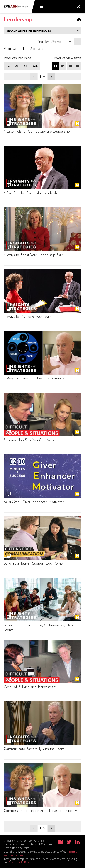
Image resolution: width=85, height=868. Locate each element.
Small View (70, 66)
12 (8, 66)
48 (26, 66)
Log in (79, 6)
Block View (55, 66)
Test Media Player (21, 862)
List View (78, 66)
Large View (63, 66)
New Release (77, 123)
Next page (51, 77)
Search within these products (29, 31)
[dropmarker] (70, 42)
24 (17, 66)
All (35, 66)
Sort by (56, 42)
